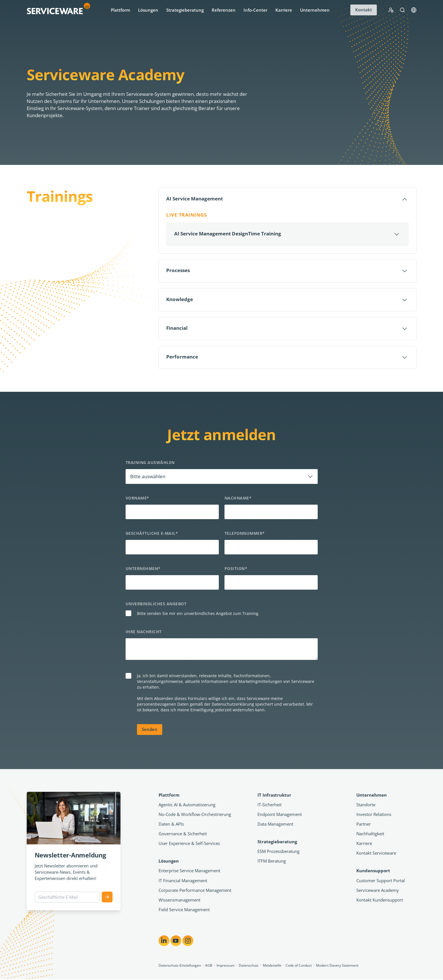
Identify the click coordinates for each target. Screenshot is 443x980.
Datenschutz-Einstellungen (180, 966)
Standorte (366, 805)
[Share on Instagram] (188, 942)
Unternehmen (315, 10)
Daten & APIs (171, 825)
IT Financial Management (183, 881)
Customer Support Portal (381, 881)
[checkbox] (222, 615)
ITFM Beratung (272, 862)
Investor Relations (374, 815)
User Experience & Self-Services (189, 844)
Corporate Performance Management (195, 891)
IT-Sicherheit (270, 805)
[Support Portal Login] (391, 10)
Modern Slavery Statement (337, 966)
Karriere (284, 10)
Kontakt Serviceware (376, 854)
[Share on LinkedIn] (164, 942)
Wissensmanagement (179, 901)
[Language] (414, 10)
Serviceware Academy (378, 891)
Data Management (275, 825)
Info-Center (255, 10)
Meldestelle (272, 966)
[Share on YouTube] (176, 942)
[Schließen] (288, 199)
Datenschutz (249, 966)
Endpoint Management (280, 815)
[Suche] (402, 10)
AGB (209, 966)
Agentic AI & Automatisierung (187, 805)
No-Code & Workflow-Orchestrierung (195, 815)
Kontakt (364, 10)
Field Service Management (184, 910)
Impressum (225, 966)
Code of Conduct (299, 966)
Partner (364, 825)
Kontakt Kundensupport (380, 901)
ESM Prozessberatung (278, 852)
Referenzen (224, 10)
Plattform (120, 10)
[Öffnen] (288, 234)
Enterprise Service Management (189, 871)
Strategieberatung (185, 10)
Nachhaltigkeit (370, 834)
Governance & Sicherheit (183, 834)
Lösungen (148, 10)
